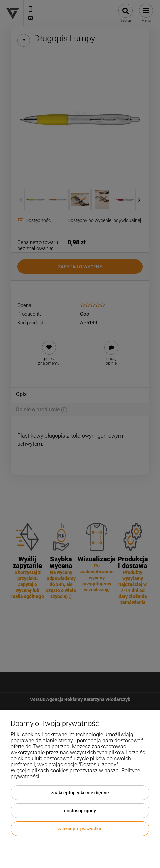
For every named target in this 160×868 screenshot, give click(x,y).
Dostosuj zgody (80, 811)
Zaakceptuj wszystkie (80, 829)
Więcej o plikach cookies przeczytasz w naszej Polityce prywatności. (75, 774)
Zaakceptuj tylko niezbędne (80, 793)
